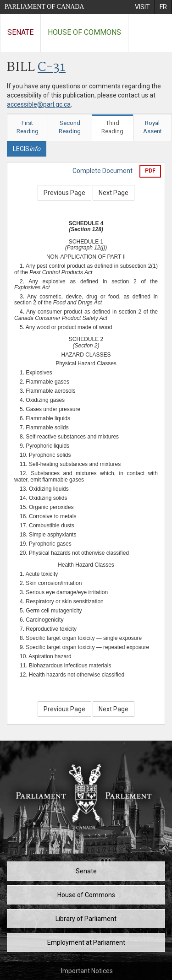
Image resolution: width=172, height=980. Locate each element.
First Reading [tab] (28, 127)
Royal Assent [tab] (153, 127)
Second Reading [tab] (70, 127)
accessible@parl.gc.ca (39, 104)
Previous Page (64, 193)
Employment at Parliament (86, 942)
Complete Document (103, 171)
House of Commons (84, 32)
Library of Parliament (86, 919)
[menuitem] (142, 7)
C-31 (52, 68)
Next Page (114, 193)
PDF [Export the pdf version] (150, 171)
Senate (20, 32)
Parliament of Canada (44, 7)
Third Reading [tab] (112, 127)
